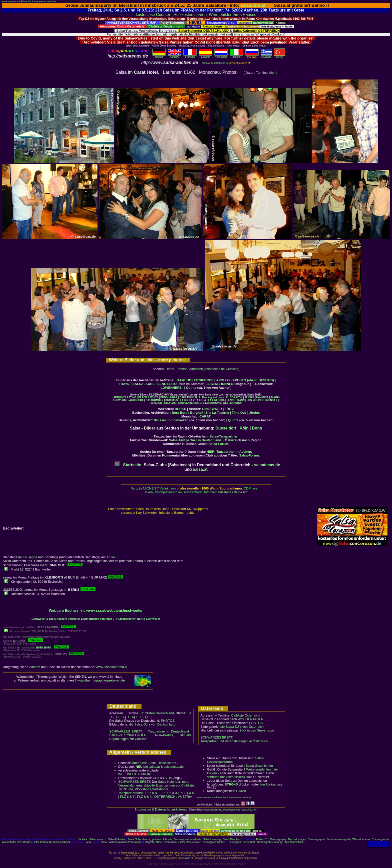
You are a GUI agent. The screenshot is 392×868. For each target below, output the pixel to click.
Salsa (92, 839)
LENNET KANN (236, 400)
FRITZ (229, 409)
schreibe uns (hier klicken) (226, 777)
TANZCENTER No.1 (189, 403)
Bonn (257, 428)
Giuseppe (30, 557)
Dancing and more (213, 397)
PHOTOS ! (169, 721)
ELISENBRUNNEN (219, 384)
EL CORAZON (234, 397)
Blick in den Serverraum (257, 730)
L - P (139, 717)
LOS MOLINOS (255, 400)
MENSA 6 (272, 400)
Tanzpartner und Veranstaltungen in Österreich (234, 741)
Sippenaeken (178, 420)
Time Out (239, 413)
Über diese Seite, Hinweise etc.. (155, 763)
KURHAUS (172, 400)
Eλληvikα (266, 56)
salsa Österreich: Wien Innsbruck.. (53, 842)
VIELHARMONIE (212, 403)
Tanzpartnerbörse (131, 793)
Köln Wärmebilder (294, 842)
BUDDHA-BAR (169, 397)
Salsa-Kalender (116, 839)
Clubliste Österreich (245, 715)
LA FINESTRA (216, 400)
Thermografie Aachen (213, 842)
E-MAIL (241, 791)
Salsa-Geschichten (259, 766)
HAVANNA (262, 397)
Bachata (82, 839)
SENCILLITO (167, 384)
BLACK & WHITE (148, 397)
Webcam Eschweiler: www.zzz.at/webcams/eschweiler (96, 610)
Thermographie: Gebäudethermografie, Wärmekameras (339, 839)
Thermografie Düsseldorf (241, 842)
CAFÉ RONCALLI (190, 397)
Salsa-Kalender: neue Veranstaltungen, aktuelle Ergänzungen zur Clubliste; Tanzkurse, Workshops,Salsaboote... (156, 785)
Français (190, 56)
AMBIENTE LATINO (125, 397)
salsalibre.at (253, 5)
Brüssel (160, 420)
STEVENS (170, 403)
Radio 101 (262, 839)
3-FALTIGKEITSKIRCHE (195, 380)
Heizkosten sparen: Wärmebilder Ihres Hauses (215, 15)
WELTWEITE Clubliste (134, 774)
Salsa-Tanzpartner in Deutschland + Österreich (205, 440)
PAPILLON (156, 403)
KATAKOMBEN (155, 400)
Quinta (191, 388)
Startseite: (129, 465)
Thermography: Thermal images (288, 839)
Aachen (35, 667)
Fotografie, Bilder (153, 842)
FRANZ (124, 384)
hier (272, 73)
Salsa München (232, 839)
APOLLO (223, 380)
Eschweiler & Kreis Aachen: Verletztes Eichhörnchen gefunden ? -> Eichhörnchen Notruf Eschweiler (96, 619)
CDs (156, 778)
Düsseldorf (226, 428)
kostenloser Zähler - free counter (183, 842)
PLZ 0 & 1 (152, 793)
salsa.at (206, 63)
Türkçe (280, 56)
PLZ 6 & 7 (127, 797)
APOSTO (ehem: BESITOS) (253, 380)
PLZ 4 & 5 (187, 793)
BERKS (180, 409)
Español (205, 56)
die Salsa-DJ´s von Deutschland (152, 724)
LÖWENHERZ (171, 388)
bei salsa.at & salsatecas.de (159, 767)
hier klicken (268, 784)
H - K (130, 717)
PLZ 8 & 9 (144, 797)
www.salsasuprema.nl (112, 667)
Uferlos (254, 413)
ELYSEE (249, 397)
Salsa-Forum (218, 444)
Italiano (236, 56)
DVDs (167, 778)
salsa (100, 839)
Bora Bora (180, 413)
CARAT (205, 416)
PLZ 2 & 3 (170, 793)
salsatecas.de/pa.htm (233, 492)
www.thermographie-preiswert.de (101, 680)
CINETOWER (212, 409)
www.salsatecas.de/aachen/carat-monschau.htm (29, 1)
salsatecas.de (221, 63)
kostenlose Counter (153, 15)
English (174, 56)
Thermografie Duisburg (269, 842)
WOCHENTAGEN (251, 719)
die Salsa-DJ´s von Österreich (242, 727)
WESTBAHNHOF (233, 403)
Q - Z (149, 717)
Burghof (196, 413)
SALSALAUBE (144, 384)
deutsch (159, 56)
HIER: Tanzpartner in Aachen (229, 452)
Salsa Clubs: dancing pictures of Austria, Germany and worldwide (164, 839)
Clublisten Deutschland (157, 713)
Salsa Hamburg (212, 839)
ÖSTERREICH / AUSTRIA (173, 797)
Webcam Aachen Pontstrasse (125, 842)
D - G (120, 717)
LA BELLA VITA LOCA (193, 400)
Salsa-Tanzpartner (223, 436)
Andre (111, 557)
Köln (244, 428)
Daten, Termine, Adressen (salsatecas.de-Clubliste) (202, 369)
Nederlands (221, 56)
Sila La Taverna (217, 413)
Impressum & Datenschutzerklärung (161, 809)
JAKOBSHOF (136, 400)
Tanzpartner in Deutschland (168, 731)
